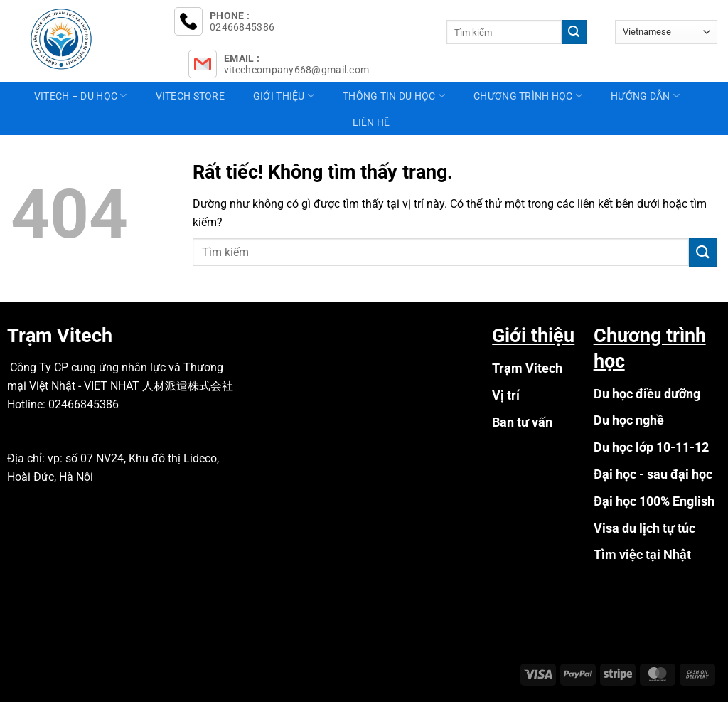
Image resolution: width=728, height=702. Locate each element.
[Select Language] (666, 32)
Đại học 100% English (654, 501)
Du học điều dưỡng (647, 394)
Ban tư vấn (522, 422)
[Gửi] (574, 32)
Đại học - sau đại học (653, 474)
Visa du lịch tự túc (644, 528)
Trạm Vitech (527, 368)
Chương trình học (528, 96)
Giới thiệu (284, 96)
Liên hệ (371, 122)
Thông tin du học (394, 96)
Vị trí (506, 395)
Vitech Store (190, 96)
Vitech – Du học (81, 96)
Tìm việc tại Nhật (642, 554)
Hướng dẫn (645, 96)
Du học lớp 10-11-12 (651, 447)
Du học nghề (629, 420)
